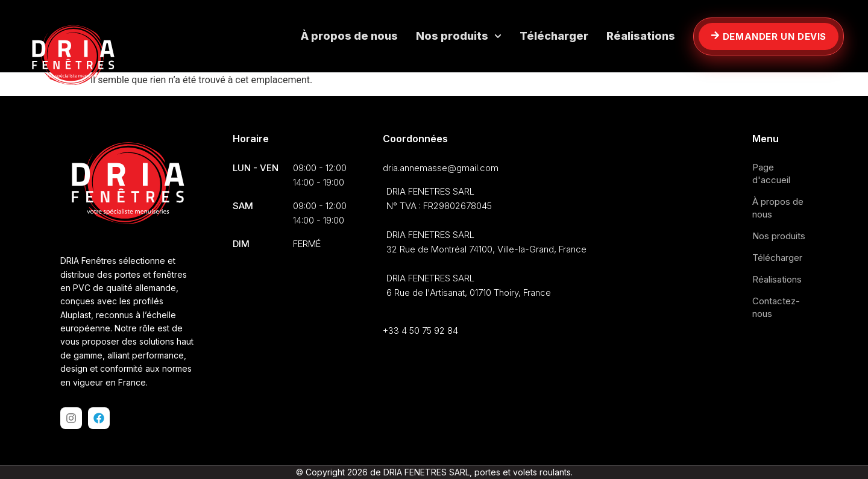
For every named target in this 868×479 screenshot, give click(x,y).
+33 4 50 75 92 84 (420, 330)
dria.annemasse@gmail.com (441, 168)
